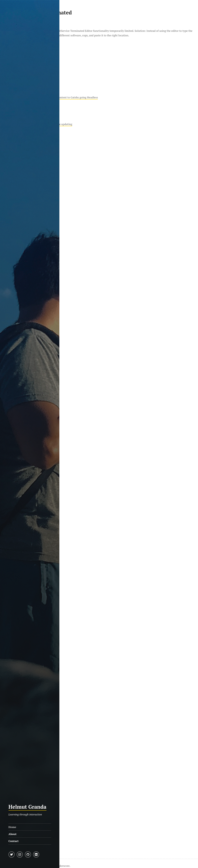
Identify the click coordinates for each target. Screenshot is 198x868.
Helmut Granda (27, 807)
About (13, 834)
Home (12, 827)
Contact (14, 841)
